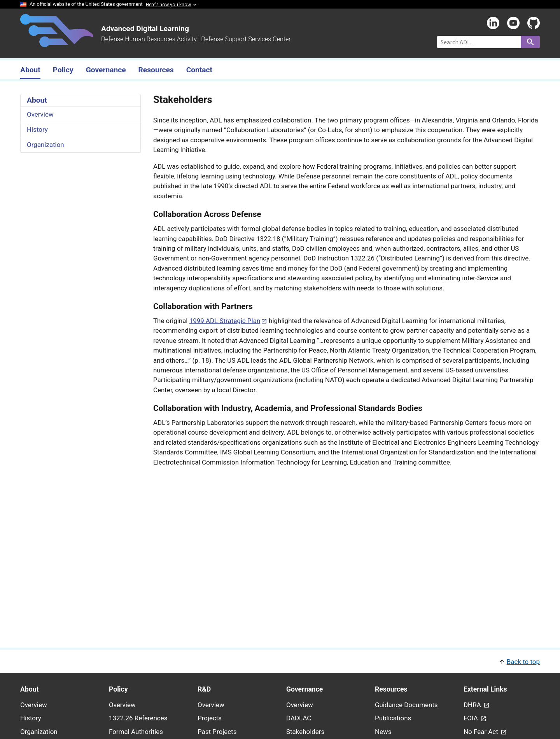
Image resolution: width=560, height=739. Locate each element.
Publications (393, 718)
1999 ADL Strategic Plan (225, 321)
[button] (280, 661)
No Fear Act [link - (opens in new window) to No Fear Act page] (482, 732)
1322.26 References (138, 718)
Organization (45, 145)
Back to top (523, 662)
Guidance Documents (406, 705)
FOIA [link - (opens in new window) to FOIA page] (472, 718)
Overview (40, 114)
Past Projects (217, 732)
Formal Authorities (136, 732)
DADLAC (299, 718)
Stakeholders (305, 732)
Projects (210, 718)
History (37, 129)
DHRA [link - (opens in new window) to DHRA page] (473, 705)
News (383, 732)
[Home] (57, 42)
